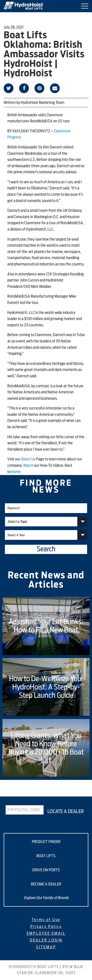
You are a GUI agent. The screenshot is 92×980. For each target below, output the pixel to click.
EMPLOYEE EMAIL (46, 933)
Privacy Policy (46, 927)
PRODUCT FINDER (46, 842)
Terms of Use (46, 920)
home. (16, 472)
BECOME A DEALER (46, 884)
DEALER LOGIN (46, 940)
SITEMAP (46, 947)
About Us (28, 459)
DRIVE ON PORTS (46, 870)
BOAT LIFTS (46, 856)
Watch (28, 466)
